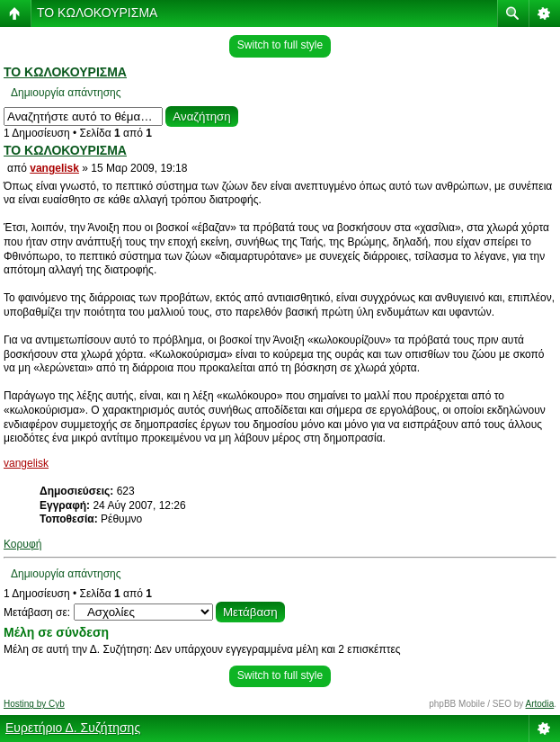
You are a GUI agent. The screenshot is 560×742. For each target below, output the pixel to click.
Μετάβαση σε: (37, 612)
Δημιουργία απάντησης (66, 93)
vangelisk (54, 168)
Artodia (540, 704)
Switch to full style (280, 45)
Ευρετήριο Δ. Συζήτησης (73, 728)
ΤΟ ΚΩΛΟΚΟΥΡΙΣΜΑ (97, 13)
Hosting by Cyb (34, 704)
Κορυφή (22, 544)
